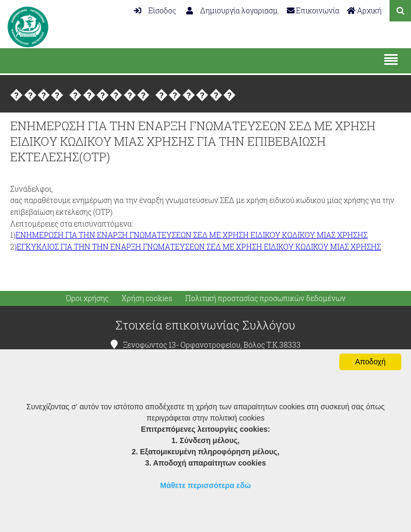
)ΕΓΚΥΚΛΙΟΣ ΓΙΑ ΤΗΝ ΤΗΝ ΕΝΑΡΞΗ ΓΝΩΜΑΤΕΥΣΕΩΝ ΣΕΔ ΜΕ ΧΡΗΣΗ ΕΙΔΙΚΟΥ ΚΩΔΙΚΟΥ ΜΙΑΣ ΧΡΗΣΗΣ (198, 247)
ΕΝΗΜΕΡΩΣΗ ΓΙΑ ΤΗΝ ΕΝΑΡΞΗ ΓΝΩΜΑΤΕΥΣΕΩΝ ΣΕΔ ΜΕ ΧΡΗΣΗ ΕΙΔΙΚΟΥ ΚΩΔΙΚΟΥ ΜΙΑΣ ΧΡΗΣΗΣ (192, 235)
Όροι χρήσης (87, 298)
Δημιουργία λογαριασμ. (233, 10)
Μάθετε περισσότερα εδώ (205, 485)
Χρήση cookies (147, 298)
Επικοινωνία (313, 10)
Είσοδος (155, 10)
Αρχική (364, 10)
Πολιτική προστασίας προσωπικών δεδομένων (265, 298)
